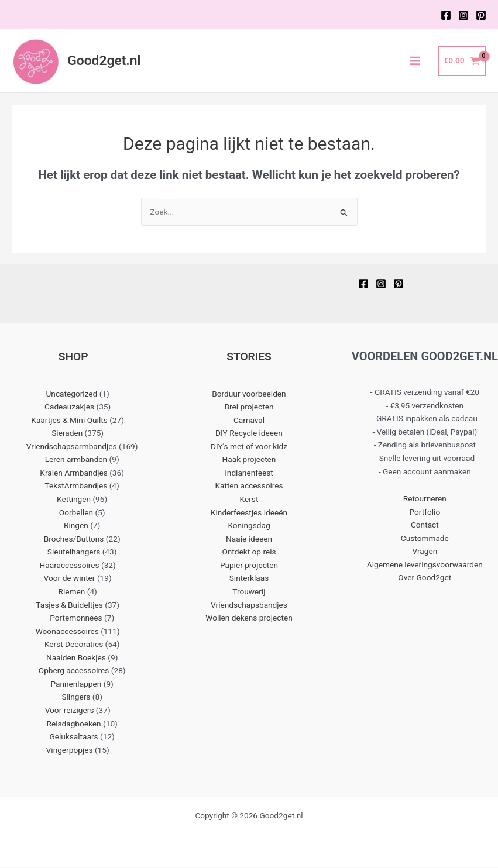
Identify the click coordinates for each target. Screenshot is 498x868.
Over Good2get (425, 578)
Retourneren (425, 499)
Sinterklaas (249, 579)
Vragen (425, 552)
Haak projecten (249, 460)
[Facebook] (446, 15)
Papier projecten (249, 566)
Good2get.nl (105, 61)
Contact (425, 526)
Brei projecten (249, 407)
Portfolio (425, 512)
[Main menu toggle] (415, 61)
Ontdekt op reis (249, 553)
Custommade (425, 539)
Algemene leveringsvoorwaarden (425, 565)
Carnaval (249, 421)
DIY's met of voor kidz (249, 447)
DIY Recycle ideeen (249, 434)
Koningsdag (249, 526)
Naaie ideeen (249, 539)
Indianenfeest (249, 473)
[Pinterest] (481, 15)
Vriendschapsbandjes (249, 605)
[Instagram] (463, 15)
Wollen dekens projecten (249, 618)
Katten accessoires (249, 487)
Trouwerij (249, 592)
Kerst (249, 500)
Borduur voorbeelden (249, 394)
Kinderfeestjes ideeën (249, 513)
